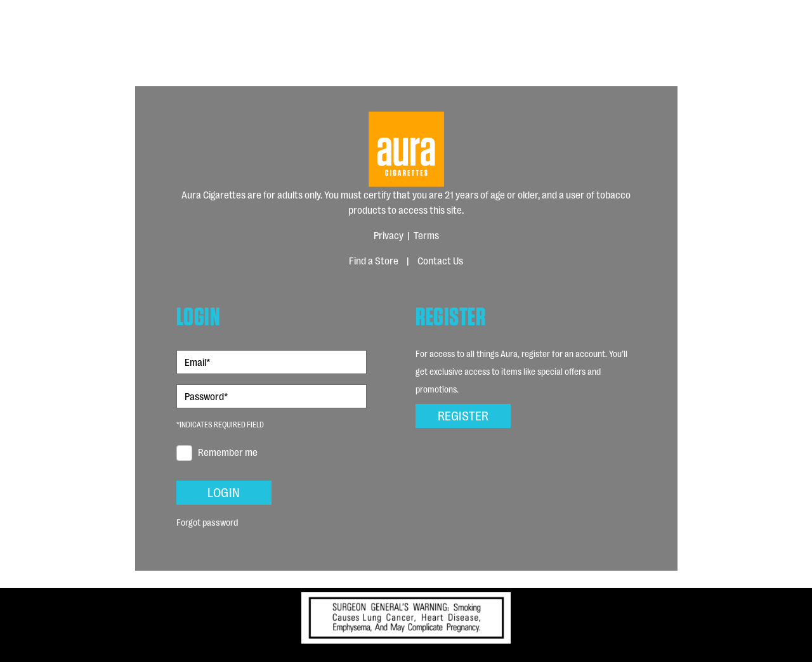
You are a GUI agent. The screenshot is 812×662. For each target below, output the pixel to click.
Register (463, 415)
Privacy (389, 235)
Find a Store (374, 260)
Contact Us (440, 260)
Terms (426, 235)
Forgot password (207, 522)
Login (224, 491)
